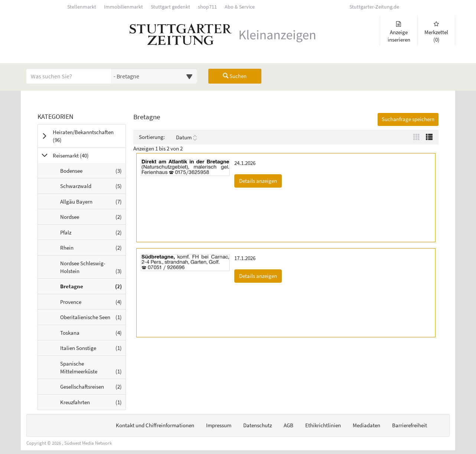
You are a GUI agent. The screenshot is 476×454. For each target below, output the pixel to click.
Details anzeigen (260, 180)
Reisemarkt (80, 155)
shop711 (207, 7)
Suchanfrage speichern (408, 119)
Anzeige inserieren (399, 32)
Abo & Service (240, 7)
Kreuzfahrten (93, 404)
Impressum (219, 425)
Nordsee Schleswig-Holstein (93, 269)
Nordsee (93, 218)
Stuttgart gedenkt (170, 7)
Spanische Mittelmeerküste (93, 369)
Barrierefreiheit (410, 425)
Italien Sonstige (93, 350)
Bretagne (93, 288)
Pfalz (93, 234)
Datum (186, 137)
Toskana (93, 334)
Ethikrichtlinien (323, 425)
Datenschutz (257, 425)
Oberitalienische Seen (93, 319)
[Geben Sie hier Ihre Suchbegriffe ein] (69, 76)
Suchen (235, 76)
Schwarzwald (93, 188)
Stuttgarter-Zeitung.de (374, 7)
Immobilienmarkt (123, 7)
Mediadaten (366, 425)
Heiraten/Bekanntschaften (83, 136)
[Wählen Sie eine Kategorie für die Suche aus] (154, 76)
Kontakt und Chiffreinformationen (155, 425)
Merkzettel (436, 32)
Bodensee (93, 172)
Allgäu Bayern (93, 203)
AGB (288, 425)
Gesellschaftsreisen (93, 388)
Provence (93, 304)
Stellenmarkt (82, 7)
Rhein (93, 249)
